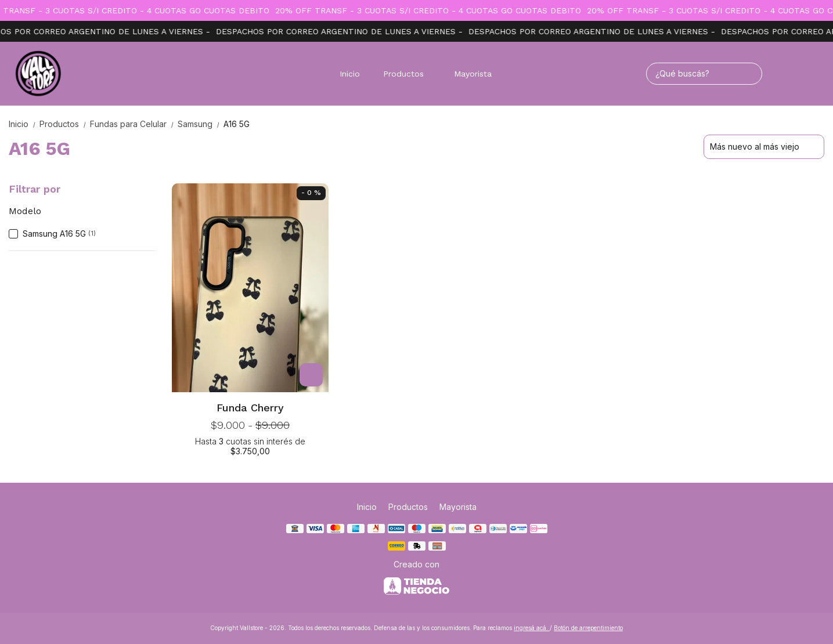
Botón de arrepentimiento (588, 628)
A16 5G (237, 124)
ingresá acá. (532, 628)
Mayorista (473, 74)
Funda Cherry (250, 408)
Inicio (350, 74)
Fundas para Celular (134, 124)
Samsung (201, 124)
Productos (409, 74)
